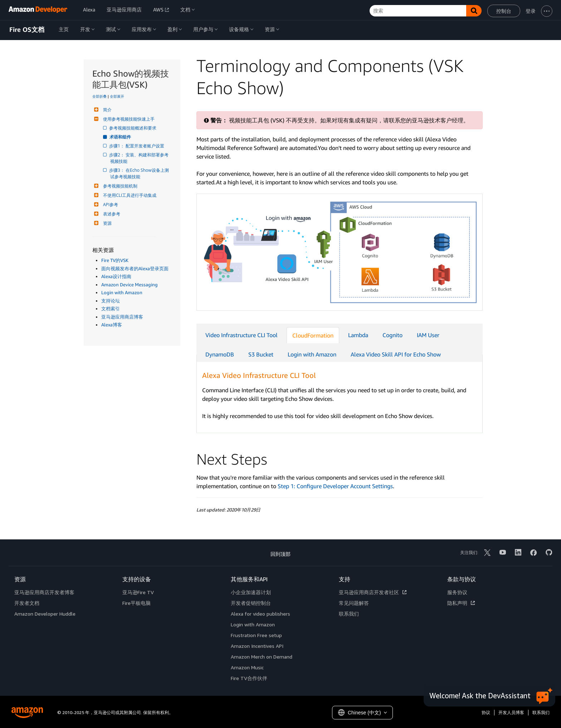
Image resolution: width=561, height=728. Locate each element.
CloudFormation (313, 335)
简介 (106, 110)
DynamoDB (220, 354)
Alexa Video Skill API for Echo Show (396, 354)
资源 (106, 223)
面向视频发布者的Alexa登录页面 (135, 268)
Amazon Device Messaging (130, 285)
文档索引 (111, 309)
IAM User (428, 335)
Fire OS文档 (27, 30)
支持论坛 (111, 301)
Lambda (358, 335)
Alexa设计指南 (116, 276)
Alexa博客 (112, 325)
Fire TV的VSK (115, 260)
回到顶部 (280, 554)
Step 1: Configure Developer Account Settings (335, 486)
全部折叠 (99, 96)
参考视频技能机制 (119, 186)
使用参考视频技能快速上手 (128, 119)
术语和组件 (121, 137)
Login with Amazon (122, 292)
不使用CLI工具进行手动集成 (129, 195)
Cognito (392, 335)
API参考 (110, 205)
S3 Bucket (261, 354)
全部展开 (117, 96)
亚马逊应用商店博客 (122, 317)
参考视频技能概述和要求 (133, 128)
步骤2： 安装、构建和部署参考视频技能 (139, 158)
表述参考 (111, 214)
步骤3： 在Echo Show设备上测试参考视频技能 (140, 173)
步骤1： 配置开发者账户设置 (137, 146)
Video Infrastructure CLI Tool (242, 335)
